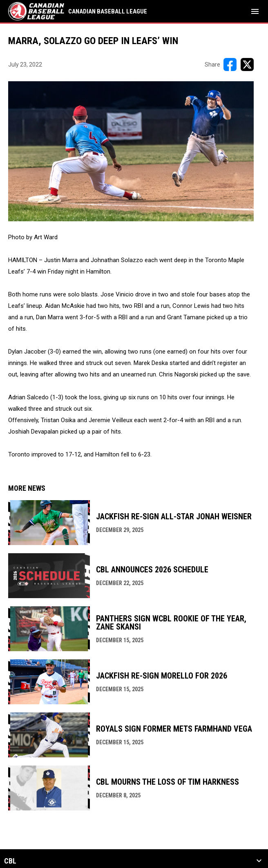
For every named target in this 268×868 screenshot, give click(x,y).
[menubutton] (255, 11)
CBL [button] (10, 861)
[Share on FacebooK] (230, 65)
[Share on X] (247, 65)
